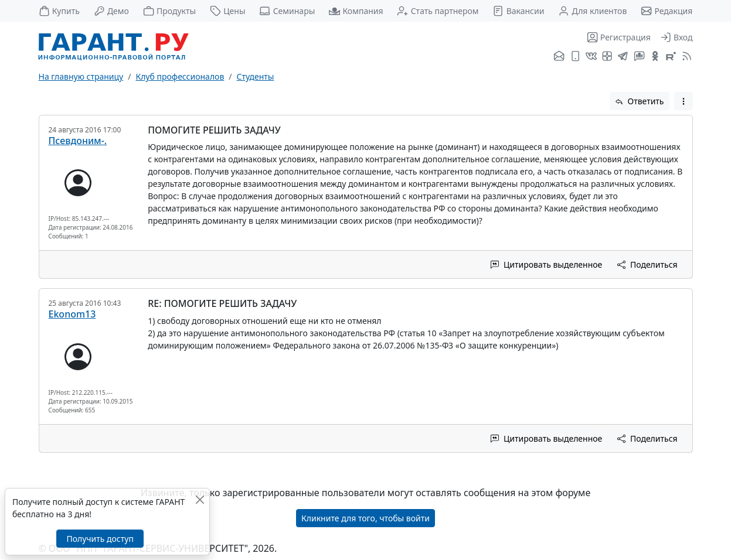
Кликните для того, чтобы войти (365, 518)
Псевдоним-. (78, 141)
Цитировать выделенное (546, 264)
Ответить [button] (640, 101)
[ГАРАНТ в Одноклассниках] (655, 57)
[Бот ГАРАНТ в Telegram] (639, 57)
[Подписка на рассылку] (559, 57)
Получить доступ (100, 539)
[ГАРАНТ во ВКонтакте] (591, 57)
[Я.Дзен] (607, 57)
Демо (111, 11)
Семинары (287, 11)
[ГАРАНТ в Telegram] (623, 57)
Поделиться (647, 264)
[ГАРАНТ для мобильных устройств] (575, 57)
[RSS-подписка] (686, 57)
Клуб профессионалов (180, 76)
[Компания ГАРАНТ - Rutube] (671, 57)
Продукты (169, 11)
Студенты (256, 76)
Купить (59, 11)
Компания (356, 11)
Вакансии (518, 11)
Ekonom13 (72, 314)
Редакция (667, 11)
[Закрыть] (200, 499)
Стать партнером (438, 11)
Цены (228, 11)
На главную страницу (81, 76)
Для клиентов (592, 11)
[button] (684, 101)
